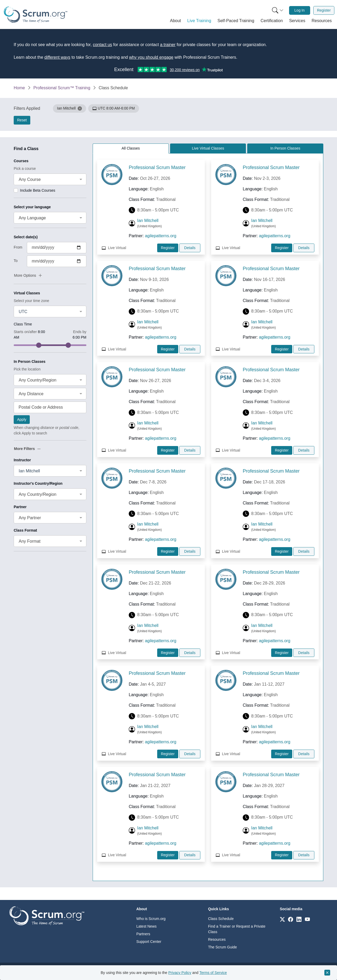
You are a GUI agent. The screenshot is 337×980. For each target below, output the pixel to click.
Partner (20, 507)
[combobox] (50, 179)
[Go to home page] (47, 915)
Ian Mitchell (148, 221)
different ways (57, 57)
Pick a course (25, 169)
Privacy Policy (180, 973)
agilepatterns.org (160, 236)
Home (19, 88)
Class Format (25, 530)
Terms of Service (213, 973)
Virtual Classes (27, 293)
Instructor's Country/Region (38, 483)
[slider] (39, 345)
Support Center (149, 942)
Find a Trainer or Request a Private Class (237, 929)
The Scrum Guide (222, 947)
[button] (176, 21)
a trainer (168, 45)
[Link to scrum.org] (282, 919)
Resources (217, 939)
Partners (143, 934)
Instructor (22, 460)
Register (324, 10)
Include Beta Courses (38, 190)
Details (190, 248)
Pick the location (27, 369)
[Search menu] (278, 10)
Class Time (23, 324)
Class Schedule (221, 919)
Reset (22, 120)
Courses (21, 161)
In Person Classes (30, 362)
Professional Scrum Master (157, 167)
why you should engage (151, 57)
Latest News (147, 926)
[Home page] (36, 15)
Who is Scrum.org (151, 919)
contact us (103, 45)
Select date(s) (26, 237)
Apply (22, 419)
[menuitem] (277, 10)
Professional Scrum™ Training (62, 88)
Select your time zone (31, 301)
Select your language (32, 207)
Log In (299, 10)
